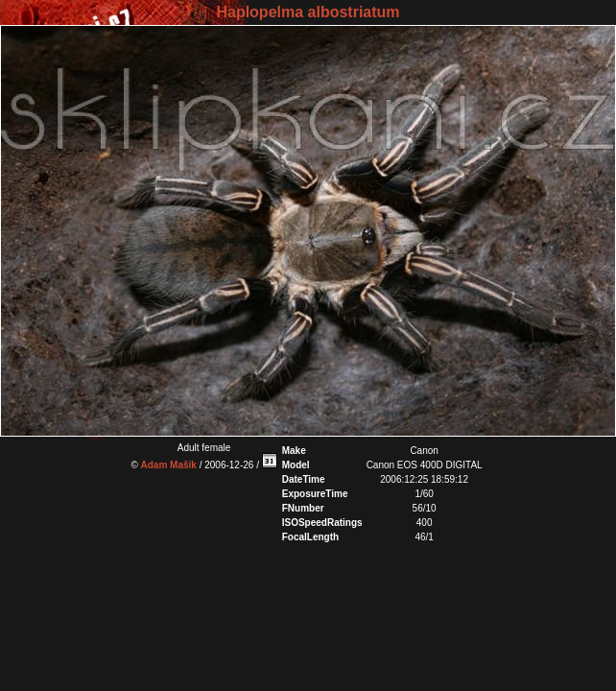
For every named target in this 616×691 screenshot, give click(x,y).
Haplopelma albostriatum (308, 12)
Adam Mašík (169, 465)
